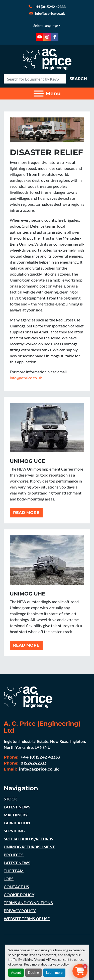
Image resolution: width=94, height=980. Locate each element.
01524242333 (33, 763)
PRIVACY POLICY (20, 911)
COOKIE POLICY (19, 895)
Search (78, 79)
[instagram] (47, 37)
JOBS (9, 879)
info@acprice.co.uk (26, 378)
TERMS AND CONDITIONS (28, 903)
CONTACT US (16, 887)
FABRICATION (17, 823)
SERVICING (14, 831)
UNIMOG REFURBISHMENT (29, 847)
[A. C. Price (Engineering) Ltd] (28, 696)
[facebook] (55, 37)
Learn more (54, 973)
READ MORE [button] (26, 513)
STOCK (10, 799)
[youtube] (40, 37)
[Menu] (39, 94)
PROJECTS (14, 855)
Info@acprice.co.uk (50, 13)
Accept (16, 973)
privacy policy (59, 964)
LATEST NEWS (17, 807)
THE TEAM (14, 871)
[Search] (35, 79)
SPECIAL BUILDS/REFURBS (28, 839)
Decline (33, 973)
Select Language (46, 26)
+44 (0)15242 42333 (50, 7)
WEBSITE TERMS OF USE (27, 919)
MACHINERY (16, 815)
